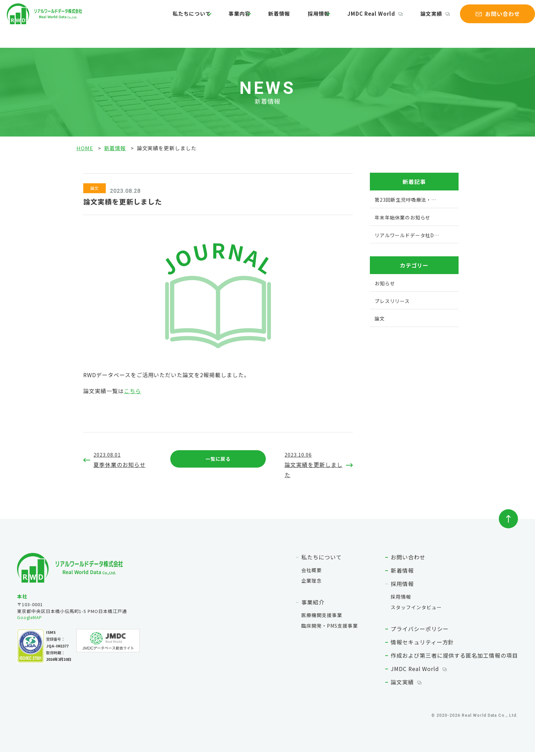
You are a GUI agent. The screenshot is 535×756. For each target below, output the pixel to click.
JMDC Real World (359, 18)
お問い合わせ (408, 561)
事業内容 (234, 18)
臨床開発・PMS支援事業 (330, 630)
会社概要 (312, 574)
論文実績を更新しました (314, 465)
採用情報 (306, 18)
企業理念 (312, 585)
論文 (381, 317)
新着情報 (273, 18)
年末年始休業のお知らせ (406, 217)
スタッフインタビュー (416, 611)
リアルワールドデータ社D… (410, 234)
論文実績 (414, 18)
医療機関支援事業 (322, 619)
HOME (85, 148)
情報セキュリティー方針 (422, 646)
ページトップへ (508, 523)
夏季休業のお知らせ (122, 459)
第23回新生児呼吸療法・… (409, 199)
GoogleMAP (31, 622)
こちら (133, 391)
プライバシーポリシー (420, 633)
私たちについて (186, 18)
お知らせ (387, 283)
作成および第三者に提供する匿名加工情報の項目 (454, 659)
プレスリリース (395, 300)
